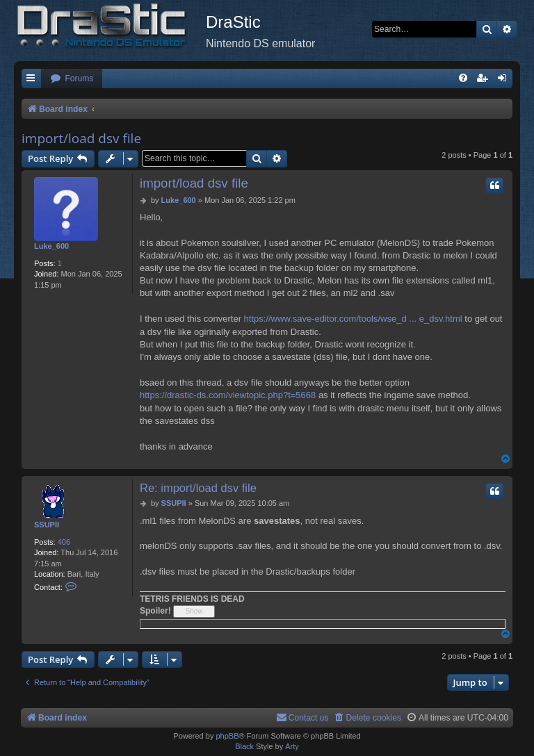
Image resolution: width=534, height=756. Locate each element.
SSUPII (47, 525)
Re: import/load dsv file (198, 488)
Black (244, 746)
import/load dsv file (81, 138)
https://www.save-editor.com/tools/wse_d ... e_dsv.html (353, 319)
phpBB (227, 736)
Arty (292, 746)
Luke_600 (51, 246)
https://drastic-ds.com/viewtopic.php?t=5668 (228, 395)
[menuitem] (72, 79)
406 (64, 542)
